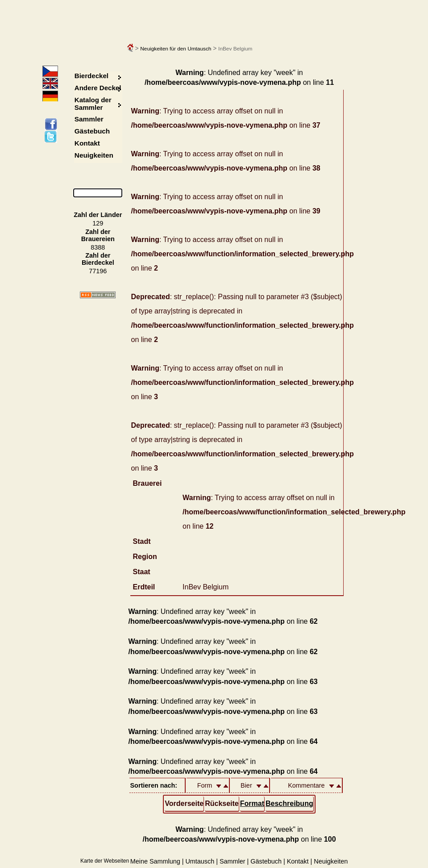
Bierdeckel (91, 76)
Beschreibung (289, 803)
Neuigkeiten (94, 155)
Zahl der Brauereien (98, 235)
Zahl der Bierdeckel (98, 259)
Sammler (89, 119)
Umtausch (200, 861)
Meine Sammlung (155, 861)
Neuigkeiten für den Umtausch (176, 49)
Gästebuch (92, 131)
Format (252, 803)
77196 (98, 271)
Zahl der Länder (98, 215)
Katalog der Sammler (93, 104)
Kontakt (87, 143)
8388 (98, 247)
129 (98, 223)
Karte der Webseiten (105, 861)
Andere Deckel (98, 88)
